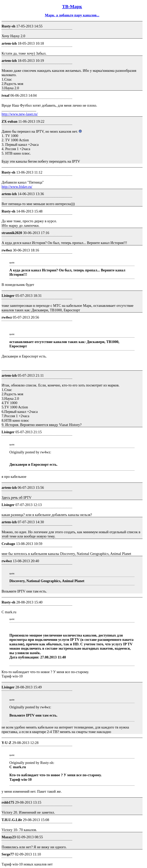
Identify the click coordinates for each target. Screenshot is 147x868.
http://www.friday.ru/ (17, 187)
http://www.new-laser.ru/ (20, 114)
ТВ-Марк (72, 6)
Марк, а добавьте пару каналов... (72, 15)
